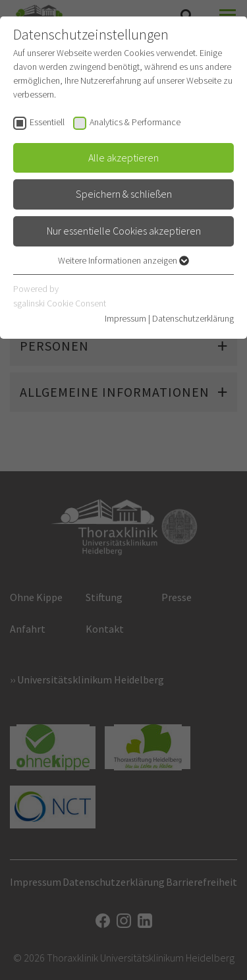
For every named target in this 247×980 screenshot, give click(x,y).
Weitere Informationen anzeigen (123, 260)
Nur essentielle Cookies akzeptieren (124, 231)
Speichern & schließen (124, 194)
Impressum (125, 318)
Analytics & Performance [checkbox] (135, 122)
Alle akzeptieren (123, 158)
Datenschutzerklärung (193, 318)
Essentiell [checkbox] (47, 122)
